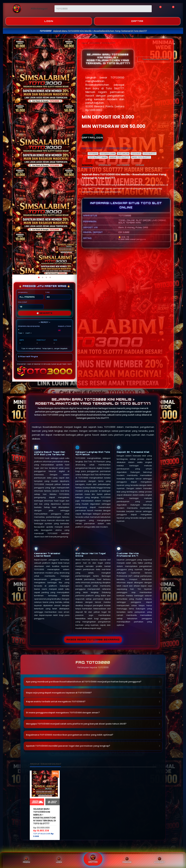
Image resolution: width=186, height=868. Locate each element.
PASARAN (31, 296)
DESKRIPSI (87, 165)
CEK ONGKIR (123, 165)
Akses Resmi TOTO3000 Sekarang (93, 640)
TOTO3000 (95, 43)
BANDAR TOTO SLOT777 (119, 157)
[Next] (74, 157)
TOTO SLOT (136, 153)
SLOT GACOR (123, 153)
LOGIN (99, 138)
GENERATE (45, 313)
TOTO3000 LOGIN (108, 153)
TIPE (58, 296)
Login (49, 21)
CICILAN (140, 165)
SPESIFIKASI (104, 165)
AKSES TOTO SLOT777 (141, 157)
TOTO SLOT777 (109, 43)
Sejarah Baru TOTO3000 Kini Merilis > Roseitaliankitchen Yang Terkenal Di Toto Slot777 (45, 816)
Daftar (137, 21)
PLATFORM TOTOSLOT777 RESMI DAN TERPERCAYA (108, 148)
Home (85, 43)
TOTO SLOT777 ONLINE (98, 157)
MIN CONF (31, 305)
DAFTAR (88, 138)
